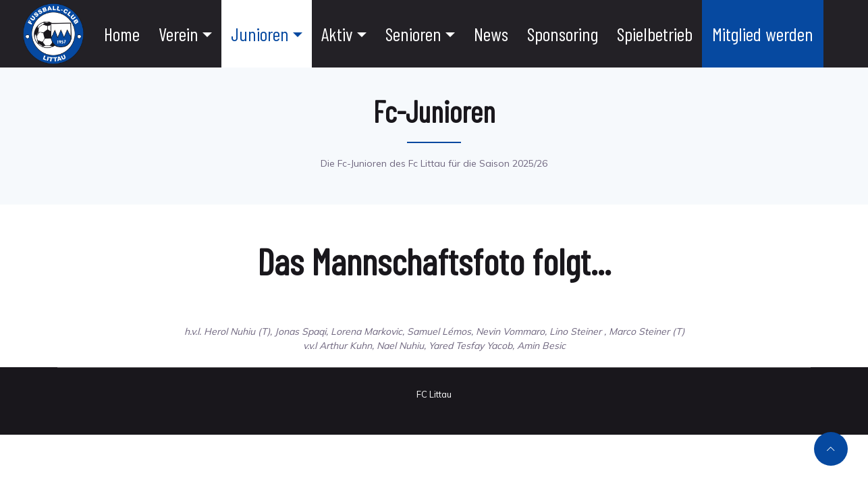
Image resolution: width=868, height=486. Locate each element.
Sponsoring (563, 34)
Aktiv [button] (337, 34)
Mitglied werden (763, 34)
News (491, 34)
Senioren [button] (413, 34)
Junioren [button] (260, 34)
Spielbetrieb (655, 34)
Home (122, 34)
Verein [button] (179, 34)
